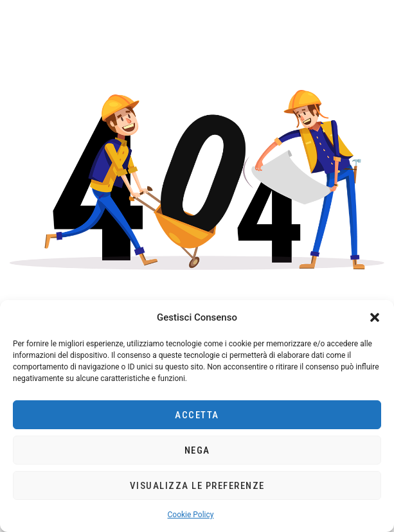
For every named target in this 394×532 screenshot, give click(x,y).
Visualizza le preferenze (197, 486)
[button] (375, 317)
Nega (197, 450)
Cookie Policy (191, 515)
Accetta (197, 415)
